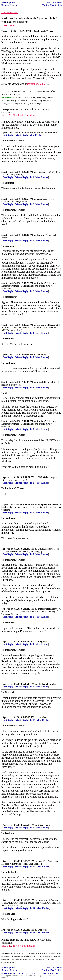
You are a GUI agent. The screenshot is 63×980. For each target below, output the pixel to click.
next (30, 115)
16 (3, 717)
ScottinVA (41, 283)
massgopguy (42, 199)
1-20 (9, 115)
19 (3, 900)
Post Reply (8, 135)
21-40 (16, 115)
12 (3, 549)
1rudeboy (41, 355)
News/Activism (54, 3)
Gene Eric (43, 549)
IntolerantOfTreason (47, 133)
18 (3, 861)
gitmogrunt (43, 609)
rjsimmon (41, 172)
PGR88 (41, 477)
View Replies (36, 135)
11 (2, 504)
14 (3, 642)
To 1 (32, 177)
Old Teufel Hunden (47, 684)
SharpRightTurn (46, 504)
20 (3, 930)
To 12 (32, 720)
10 (3, 477)
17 (3, 825)
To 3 (32, 333)
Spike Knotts (44, 825)
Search (14, 5)
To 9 (32, 644)
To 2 (32, 204)
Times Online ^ (9, 25)
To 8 (32, 429)
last (34, 115)
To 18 (32, 933)
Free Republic (8, 3)
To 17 (32, 908)
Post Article (56, 5)
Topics (45, 5)
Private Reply (22, 135)
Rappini (40, 235)
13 (3, 609)
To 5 (32, 357)
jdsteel (40, 382)
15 (3, 684)
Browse (5, 5)
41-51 (23, 115)
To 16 (32, 866)
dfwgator (42, 642)
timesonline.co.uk (37, 84)
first (4, 115)
